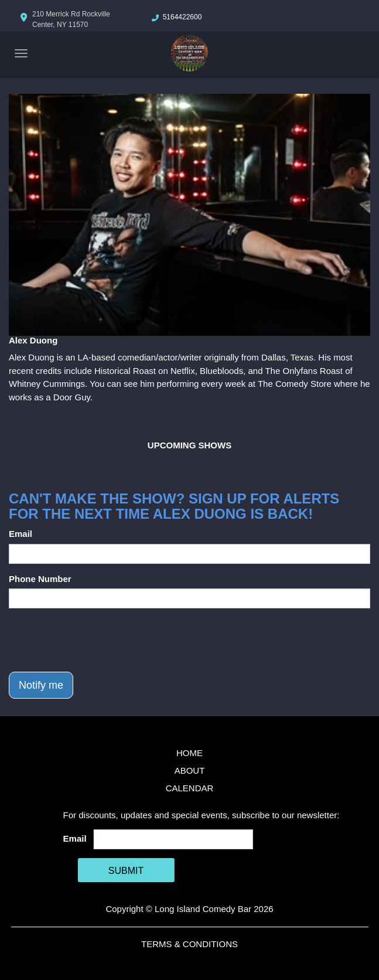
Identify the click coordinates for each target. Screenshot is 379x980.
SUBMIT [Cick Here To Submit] (126, 871)
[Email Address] (173, 839)
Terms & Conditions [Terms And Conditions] (189, 944)
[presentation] (98, 640)
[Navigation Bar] (21, 53)
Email (21, 534)
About (190, 770)
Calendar (190, 788)
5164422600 (182, 17)
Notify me (41, 685)
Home (189, 753)
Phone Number (40, 579)
